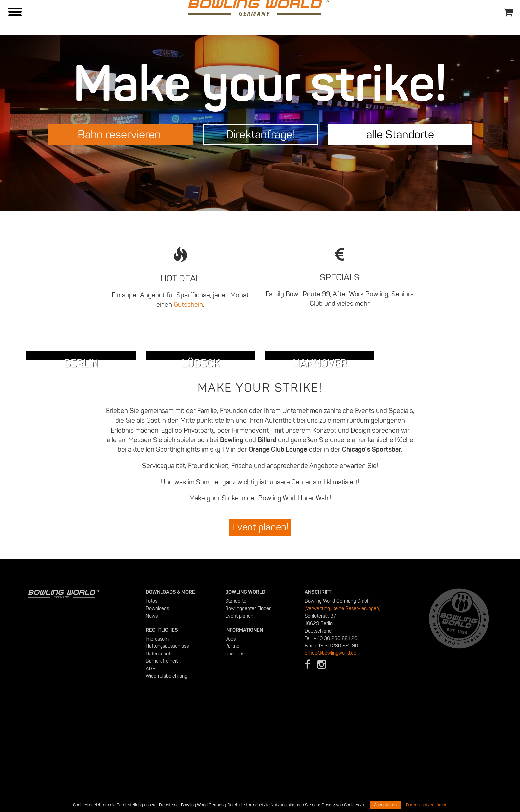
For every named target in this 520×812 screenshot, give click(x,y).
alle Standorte (400, 134)
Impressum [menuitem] (157, 738)
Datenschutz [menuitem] (159, 753)
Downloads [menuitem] (157, 708)
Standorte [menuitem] (236, 701)
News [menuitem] (152, 715)
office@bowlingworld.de (330, 753)
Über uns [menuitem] (235, 753)
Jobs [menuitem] (230, 738)
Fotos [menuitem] (151, 701)
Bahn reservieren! (120, 134)
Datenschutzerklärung (427, 805)
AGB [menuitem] (151, 768)
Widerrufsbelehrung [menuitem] (166, 776)
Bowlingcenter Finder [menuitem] (248, 708)
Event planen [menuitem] (239, 715)
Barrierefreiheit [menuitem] (162, 761)
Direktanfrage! (260, 134)
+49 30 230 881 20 (335, 738)
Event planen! (260, 627)
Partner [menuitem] (233, 746)
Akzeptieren (385, 805)
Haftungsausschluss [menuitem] (167, 746)
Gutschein (188, 304)
